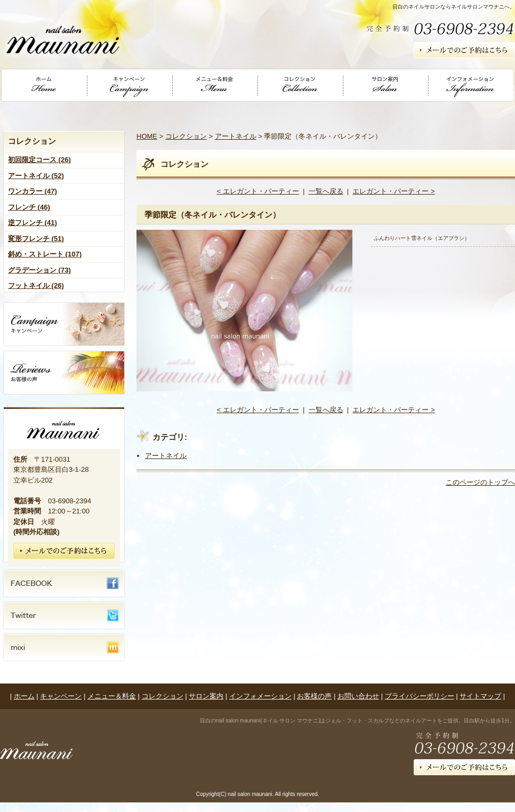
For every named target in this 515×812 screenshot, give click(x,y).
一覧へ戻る (326, 191)
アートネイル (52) (36, 176)
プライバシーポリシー (420, 696)
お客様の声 (314, 696)
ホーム (24, 696)
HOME (147, 136)
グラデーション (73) (39, 270)
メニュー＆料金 (112, 696)
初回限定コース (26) (39, 160)
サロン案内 (206, 696)
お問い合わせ (358, 696)
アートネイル (236, 136)
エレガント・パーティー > (393, 191)
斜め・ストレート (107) (45, 254)
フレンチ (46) (29, 207)
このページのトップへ (480, 482)
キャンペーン (61, 696)
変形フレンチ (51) (36, 239)
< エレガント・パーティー (257, 191)
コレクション (186, 136)
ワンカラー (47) (33, 191)
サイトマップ (480, 696)
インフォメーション (260, 696)
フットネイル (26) (36, 286)
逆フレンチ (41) (33, 223)
